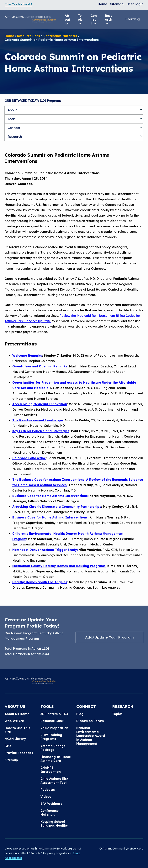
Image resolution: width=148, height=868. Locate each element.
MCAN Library (15, 739)
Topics (117, 714)
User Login (135, 4)
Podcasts (48, 790)
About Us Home (17, 714)
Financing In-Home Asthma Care (56, 759)
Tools (80, 20)
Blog (80, 714)
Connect (94, 20)
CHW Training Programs (51, 737)
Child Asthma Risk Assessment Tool (54, 781)
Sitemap (117, 4)
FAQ (8, 746)
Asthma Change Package (53, 748)
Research (109, 20)
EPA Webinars (51, 804)
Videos (46, 797)
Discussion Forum (90, 721)
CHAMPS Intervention (51, 770)
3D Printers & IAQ (54, 714)
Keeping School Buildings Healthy (54, 823)
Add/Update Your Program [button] (109, 637)
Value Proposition (54, 728)
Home (102, 4)
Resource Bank (29, 36)
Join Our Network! (18, 4)
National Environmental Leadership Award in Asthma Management (90, 736)
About (67, 20)
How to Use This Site (17, 730)
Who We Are (14, 721)
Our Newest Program (20, 633)
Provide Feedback (19, 753)
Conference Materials (60, 36)
